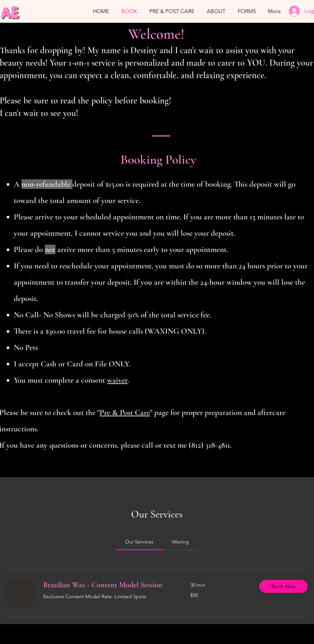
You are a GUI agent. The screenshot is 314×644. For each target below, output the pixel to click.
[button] (283, 586)
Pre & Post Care (125, 412)
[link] (139, 542)
